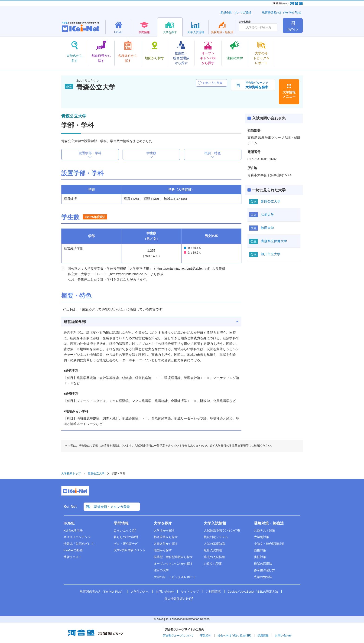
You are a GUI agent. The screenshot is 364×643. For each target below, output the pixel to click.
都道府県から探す (166, 537)
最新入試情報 (213, 550)
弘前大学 (267, 215)
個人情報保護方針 (177, 599)
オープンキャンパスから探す (173, 564)
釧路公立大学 (271, 201)
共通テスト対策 (265, 530)
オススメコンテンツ (77, 537)
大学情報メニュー (289, 94)
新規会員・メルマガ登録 (236, 13)
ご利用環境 (213, 592)
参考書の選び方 (265, 570)
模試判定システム (216, 537)
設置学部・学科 (90, 153)
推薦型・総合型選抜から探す (173, 557)
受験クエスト (73, 557)
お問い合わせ (165, 592)
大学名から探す (164, 530)
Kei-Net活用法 (73, 530)
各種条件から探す (166, 544)
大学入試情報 (215, 523)
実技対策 (260, 557)
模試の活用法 (263, 564)
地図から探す (163, 550)
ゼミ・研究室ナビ (126, 544)
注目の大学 (161, 570)
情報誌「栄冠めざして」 (80, 544)
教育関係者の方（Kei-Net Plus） (282, 13)
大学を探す (163, 523)
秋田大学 (267, 228)
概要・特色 (213, 153)
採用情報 (263, 636)
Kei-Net (70, 507)
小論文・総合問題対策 (269, 544)
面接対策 (260, 550)
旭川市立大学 (271, 254)
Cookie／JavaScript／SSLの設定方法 (253, 592)
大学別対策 (262, 537)
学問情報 (121, 523)
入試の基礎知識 (214, 544)
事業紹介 (206, 636)
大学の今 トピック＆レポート (175, 577)
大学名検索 (245, 22)
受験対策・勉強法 (269, 523)
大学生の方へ (140, 592)
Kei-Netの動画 (73, 550)
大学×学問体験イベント (130, 550)
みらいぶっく (123, 530)
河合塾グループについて (178, 636)
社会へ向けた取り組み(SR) (234, 636)
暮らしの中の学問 (126, 537)
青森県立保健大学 (274, 241)
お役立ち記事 (213, 564)
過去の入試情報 (214, 557)
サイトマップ (190, 592)
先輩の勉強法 (263, 577)
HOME (69, 523)
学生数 (151, 153)
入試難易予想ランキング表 (222, 530)
